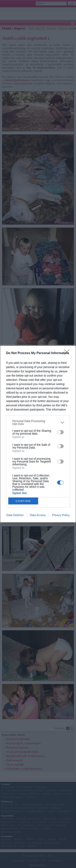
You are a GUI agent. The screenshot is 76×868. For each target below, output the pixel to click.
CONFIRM (23, 501)
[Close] (68, 353)
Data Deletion (15, 515)
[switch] (60, 432)
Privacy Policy (61, 515)
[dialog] (38, 434)
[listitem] (38, 422)
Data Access (38, 515)
